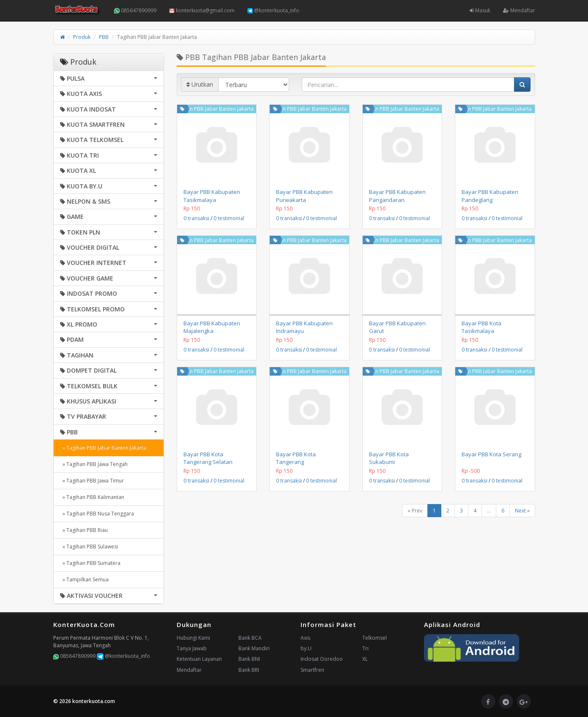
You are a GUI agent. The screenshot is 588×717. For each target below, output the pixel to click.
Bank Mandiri (254, 648)
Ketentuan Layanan (199, 659)
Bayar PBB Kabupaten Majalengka (212, 327)
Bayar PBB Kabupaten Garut (397, 327)
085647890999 (135, 10)
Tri (365, 648)
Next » (522, 511)
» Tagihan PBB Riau (84, 530)
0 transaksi (196, 218)
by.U (306, 648)
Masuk (480, 10)
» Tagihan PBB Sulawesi (89, 547)
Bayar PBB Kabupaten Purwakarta (304, 196)
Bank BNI (249, 659)
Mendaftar (519, 10)
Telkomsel (375, 638)
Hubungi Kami (193, 638)
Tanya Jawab (192, 648)
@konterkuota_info (273, 10)
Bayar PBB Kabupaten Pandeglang (490, 196)
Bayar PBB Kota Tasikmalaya (481, 327)
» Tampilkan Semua (84, 579)
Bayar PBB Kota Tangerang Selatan (208, 458)
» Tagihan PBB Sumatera (90, 563)
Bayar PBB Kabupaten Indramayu (304, 327)
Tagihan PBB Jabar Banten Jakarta (214, 109)
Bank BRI (249, 670)
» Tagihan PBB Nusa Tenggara (97, 514)
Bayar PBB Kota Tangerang (296, 458)
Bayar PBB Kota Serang (491, 454)
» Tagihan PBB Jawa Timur (92, 481)
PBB (104, 37)
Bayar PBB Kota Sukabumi (389, 458)
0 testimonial (229, 218)
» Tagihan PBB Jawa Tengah (94, 464)
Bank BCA (250, 638)
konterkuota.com (94, 701)
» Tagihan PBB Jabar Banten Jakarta (103, 448)
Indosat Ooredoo (322, 659)
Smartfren (312, 670)
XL (365, 659)
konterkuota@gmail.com (202, 10)
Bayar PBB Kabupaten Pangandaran (397, 196)
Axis (305, 638)
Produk (82, 37)
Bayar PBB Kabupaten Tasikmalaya (212, 196)
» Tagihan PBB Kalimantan (92, 497)
